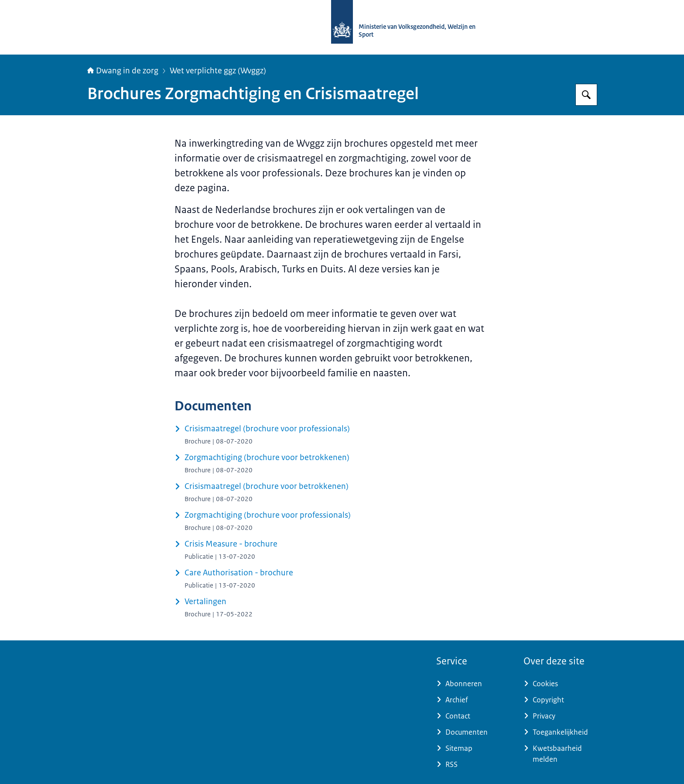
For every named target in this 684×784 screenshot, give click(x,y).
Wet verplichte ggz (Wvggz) (218, 71)
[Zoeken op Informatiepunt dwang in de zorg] (586, 95)
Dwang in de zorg (123, 71)
